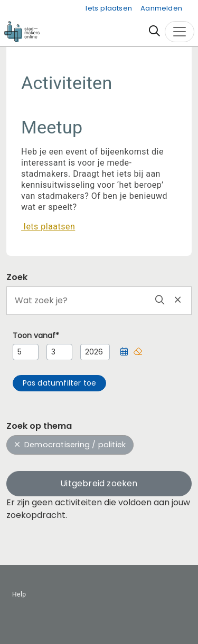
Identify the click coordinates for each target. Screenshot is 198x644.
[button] (124, 352)
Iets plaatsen (109, 8)
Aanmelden (161, 8)
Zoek (17, 277)
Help (19, 594)
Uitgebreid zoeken (99, 483)
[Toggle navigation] (180, 32)
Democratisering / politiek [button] (70, 445)
